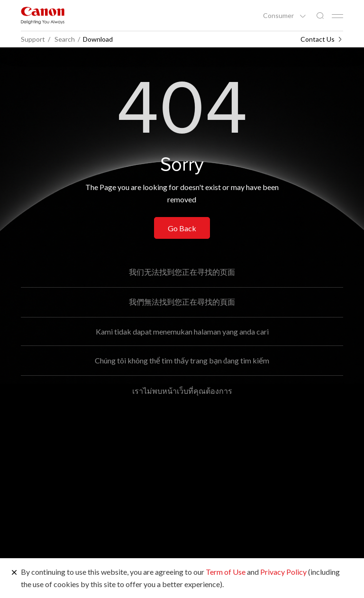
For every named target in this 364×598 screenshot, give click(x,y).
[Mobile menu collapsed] (337, 16)
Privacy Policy (283, 572)
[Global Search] (320, 16)
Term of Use (226, 572)
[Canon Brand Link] (43, 15)
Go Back (182, 228)
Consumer (279, 16)
